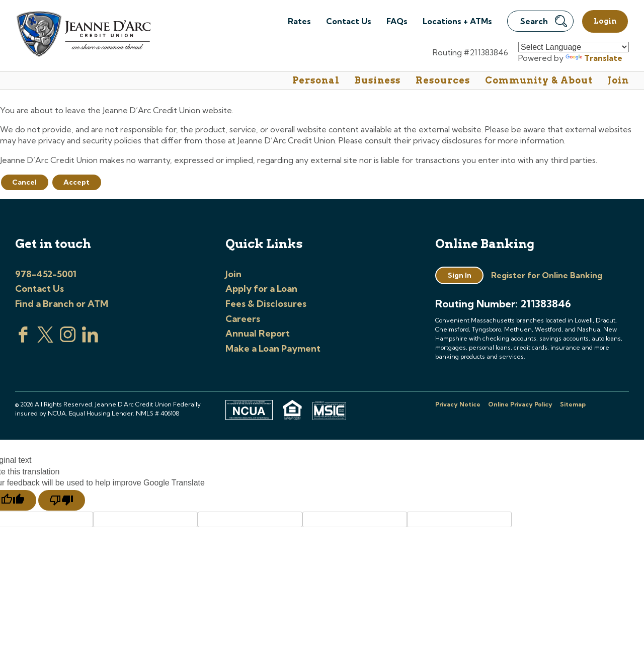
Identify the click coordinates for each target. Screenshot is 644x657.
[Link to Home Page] (83, 35)
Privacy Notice (458, 404)
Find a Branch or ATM (62, 304)
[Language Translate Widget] (574, 47)
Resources (443, 80)
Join (618, 80)
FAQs (397, 21)
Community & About (539, 80)
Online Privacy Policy (520, 404)
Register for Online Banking (547, 275)
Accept (76, 182)
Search (544, 21)
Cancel (24, 182)
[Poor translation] (62, 501)
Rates (299, 21)
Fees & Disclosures (266, 304)
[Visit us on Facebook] (23, 340)
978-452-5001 (46, 274)
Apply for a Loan (261, 289)
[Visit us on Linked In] (90, 340)
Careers (243, 319)
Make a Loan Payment (273, 348)
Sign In (460, 275)
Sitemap (573, 404)
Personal (316, 80)
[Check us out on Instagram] (68, 340)
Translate (594, 58)
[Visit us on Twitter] (45, 340)
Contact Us (349, 21)
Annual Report (258, 333)
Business (378, 80)
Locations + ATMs (457, 21)
